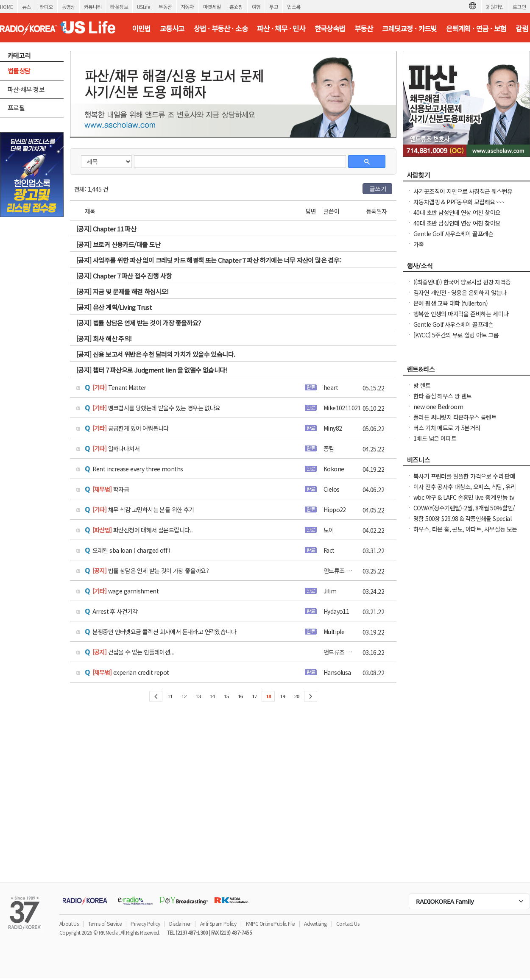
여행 (256, 7)
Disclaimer (180, 923)
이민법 (141, 28)
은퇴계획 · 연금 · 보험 (476, 28)
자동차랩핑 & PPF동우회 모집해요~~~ (459, 202)
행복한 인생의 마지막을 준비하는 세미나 (461, 314)
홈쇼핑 (236, 7)
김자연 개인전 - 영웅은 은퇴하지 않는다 (460, 292)
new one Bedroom (438, 406)
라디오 (46, 7)
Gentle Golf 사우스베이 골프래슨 (453, 234)
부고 (274, 7)
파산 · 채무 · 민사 (281, 28)
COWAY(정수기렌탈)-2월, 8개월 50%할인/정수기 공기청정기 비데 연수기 (464, 512)
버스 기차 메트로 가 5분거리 (447, 428)
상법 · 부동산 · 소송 (221, 28)
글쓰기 (378, 189)
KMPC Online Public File (270, 923)
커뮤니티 (93, 7)
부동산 (165, 7)
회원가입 (495, 7)
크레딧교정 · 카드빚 (409, 28)
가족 (419, 244)
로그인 (519, 7)
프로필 (16, 107)
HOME (7, 7)
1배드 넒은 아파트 (435, 438)
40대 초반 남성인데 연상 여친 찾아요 (457, 212)
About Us (69, 923)
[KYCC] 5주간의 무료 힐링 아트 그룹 (456, 335)
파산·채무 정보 (26, 89)
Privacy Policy (145, 923)
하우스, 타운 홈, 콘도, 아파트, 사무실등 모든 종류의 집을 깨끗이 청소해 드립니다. (465, 533)
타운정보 (119, 7)
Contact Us (348, 923)
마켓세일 (212, 7)
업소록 (294, 7)
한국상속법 (330, 28)
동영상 (68, 7)
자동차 (188, 7)
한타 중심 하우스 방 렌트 (443, 396)
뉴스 (26, 7)
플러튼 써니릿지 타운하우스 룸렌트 (455, 417)
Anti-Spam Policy (218, 923)
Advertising (315, 923)
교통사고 (172, 28)
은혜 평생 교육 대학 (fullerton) (450, 303)
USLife (143, 7)
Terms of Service (105, 923)
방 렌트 (422, 385)
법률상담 (19, 71)
